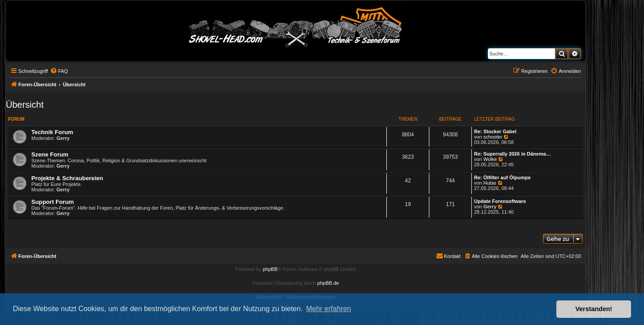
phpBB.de (328, 283)
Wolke (490, 159)
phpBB (270, 269)
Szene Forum (50, 154)
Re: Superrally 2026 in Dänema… (513, 154)
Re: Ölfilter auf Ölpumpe (502, 177)
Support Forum (53, 202)
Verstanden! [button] (594, 309)
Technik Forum (52, 132)
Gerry (63, 138)
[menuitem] (59, 71)
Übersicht (25, 105)
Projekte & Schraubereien (67, 178)
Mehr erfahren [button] (328, 309)
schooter (493, 137)
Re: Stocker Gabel (495, 131)
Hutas (490, 183)
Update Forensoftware (500, 201)
